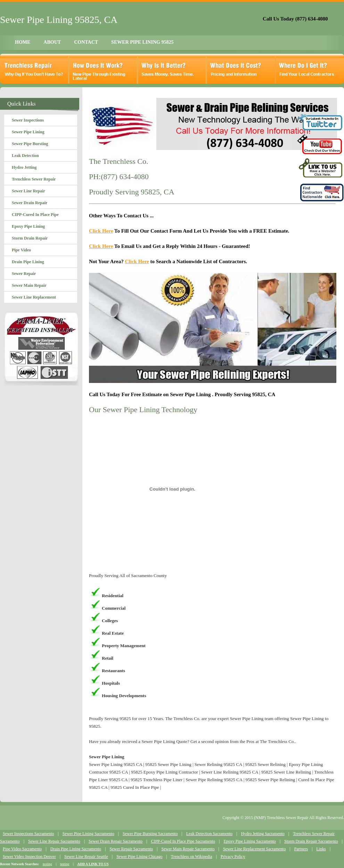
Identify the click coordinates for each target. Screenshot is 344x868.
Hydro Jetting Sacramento (263, 834)
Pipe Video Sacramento (22, 849)
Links (321, 849)
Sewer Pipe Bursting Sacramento (150, 834)
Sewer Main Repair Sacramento (188, 849)
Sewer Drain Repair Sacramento (116, 841)
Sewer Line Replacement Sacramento (254, 849)
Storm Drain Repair (30, 238)
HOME (23, 42)
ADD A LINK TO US (93, 864)
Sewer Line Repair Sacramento (54, 841)
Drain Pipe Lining (28, 262)
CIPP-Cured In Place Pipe (35, 215)
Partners (301, 849)
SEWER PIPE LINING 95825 (142, 42)
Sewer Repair (24, 274)
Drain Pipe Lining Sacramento (76, 849)
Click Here (101, 231)
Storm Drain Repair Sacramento (311, 841)
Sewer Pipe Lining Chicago (139, 857)
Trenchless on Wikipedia (192, 857)
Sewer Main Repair (29, 285)
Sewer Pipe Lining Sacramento (88, 834)
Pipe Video (21, 250)
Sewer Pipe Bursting (30, 144)
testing (47, 864)
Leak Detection (25, 156)
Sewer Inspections (28, 120)
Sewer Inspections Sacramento (28, 834)
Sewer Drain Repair (30, 203)
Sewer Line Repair (28, 191)
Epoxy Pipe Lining (28, 226)
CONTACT (86, 42)
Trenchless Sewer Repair (34, 179)
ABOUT (52, 42)
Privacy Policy (233, 857)
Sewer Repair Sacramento (131, 849)
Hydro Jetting (24, 167)
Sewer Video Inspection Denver (29, 857)
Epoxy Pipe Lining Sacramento (249, 841)
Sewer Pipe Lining (28, 132)
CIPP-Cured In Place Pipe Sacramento (183, 841)
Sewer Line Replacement (34, 297)
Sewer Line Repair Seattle (86, 857)
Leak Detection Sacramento (209, 834)
